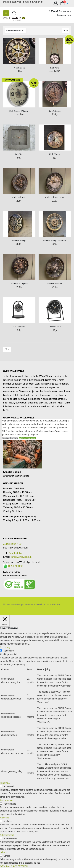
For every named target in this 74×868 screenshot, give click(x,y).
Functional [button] (5, 783)
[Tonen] (66, 31)
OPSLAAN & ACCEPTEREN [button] (14, 866)
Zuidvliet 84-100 (12, 544)
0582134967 (15, 553)
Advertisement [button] (7, 835)
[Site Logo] (14, 19)
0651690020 (15, 566)
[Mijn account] (55, 3)
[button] (6, 13)
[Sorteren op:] (16, 31)
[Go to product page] (19, 51)
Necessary (9, 651)
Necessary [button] (5, 647)
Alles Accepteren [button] (27, 438)
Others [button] (3, 852)
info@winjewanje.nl (21, 557)
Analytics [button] (4, 818)
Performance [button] (6, 800)
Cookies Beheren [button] (10, 438)
